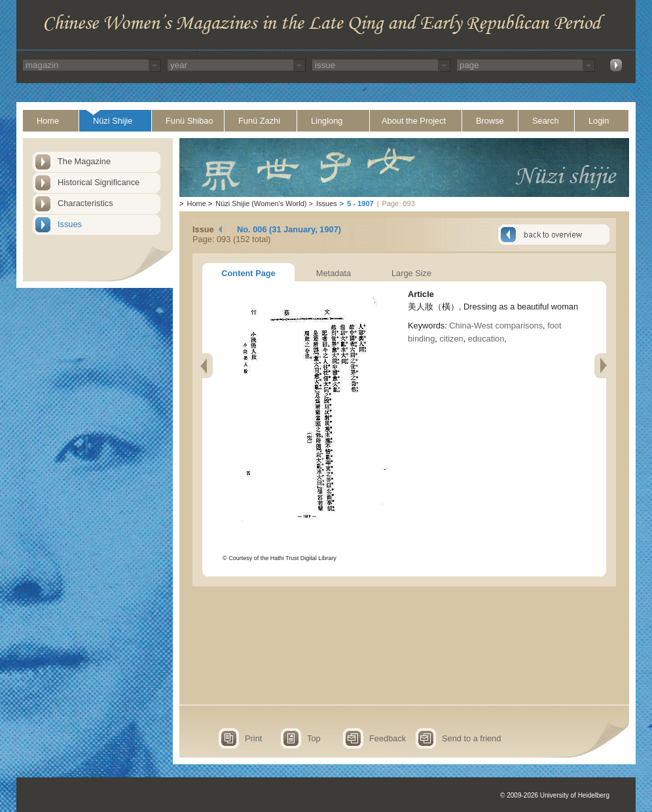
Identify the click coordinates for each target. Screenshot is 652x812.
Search (546, 121)
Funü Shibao (190, 121)
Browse (490, 121)
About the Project (414, 121)
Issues (70, 224)
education (486, 339)
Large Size (411, 273)
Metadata (334, 273)
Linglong (327, 121)
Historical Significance (99, 182)
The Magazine (84, 161)
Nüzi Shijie (113, 121)
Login (599, 121)
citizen (451, 339)
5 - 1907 (360, 203)
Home (48, 121)
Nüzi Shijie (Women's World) (261, 203)
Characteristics (85, 203)
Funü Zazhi (259, 121)
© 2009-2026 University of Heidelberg (555, 795)
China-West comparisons (496, 326)
